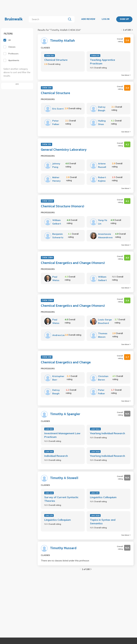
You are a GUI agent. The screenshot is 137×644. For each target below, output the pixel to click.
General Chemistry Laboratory (64, 150)
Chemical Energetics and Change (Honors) (73, 263)
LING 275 (49, 515)
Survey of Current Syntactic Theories (61, 499)
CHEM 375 (95, 56)
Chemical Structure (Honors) (62, 206)
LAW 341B (95, 452)
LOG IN (106, 19)
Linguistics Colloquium (103, 497)
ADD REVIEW (88, 19)
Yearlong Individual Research (107, 433)
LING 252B (95, 515)
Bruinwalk (14, 19)
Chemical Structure (56, 60)
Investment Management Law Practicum (62, 435)
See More (126, 75)
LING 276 (95, 493)
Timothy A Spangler (65, 414)
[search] (48, 19)
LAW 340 (49, 452)
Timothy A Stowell (64, 478)
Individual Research (56, 456)
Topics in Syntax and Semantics (103, 522)
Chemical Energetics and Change (66, 363)
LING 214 (49, 493)
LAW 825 (49, 429)
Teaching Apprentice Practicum (103, 62)
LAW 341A (95, 429)
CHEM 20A (50, 56)
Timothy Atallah (62, 41)
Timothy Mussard (63, 548)
